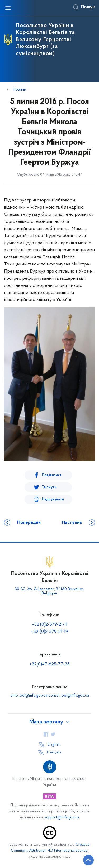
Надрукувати (53, 499)
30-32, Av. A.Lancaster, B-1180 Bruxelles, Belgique (49, 591)
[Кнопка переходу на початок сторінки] (88, 860)
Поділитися (52, 475)
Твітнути (49, 487)
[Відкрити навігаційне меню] (8, 8)
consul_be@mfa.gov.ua (69, 696)
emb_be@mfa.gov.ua (29, 696)
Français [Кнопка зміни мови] (54, 752)
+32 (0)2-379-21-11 (50, 625)
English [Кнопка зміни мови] (54, 744)
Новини (20, 90)
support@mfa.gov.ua (62, 818)
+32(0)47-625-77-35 (50, 664)
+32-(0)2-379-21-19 (50, 632)
